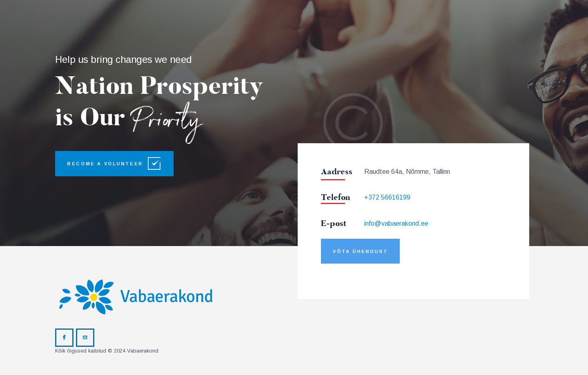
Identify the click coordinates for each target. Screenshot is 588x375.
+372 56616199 (387, 197)
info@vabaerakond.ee (396, 223)
